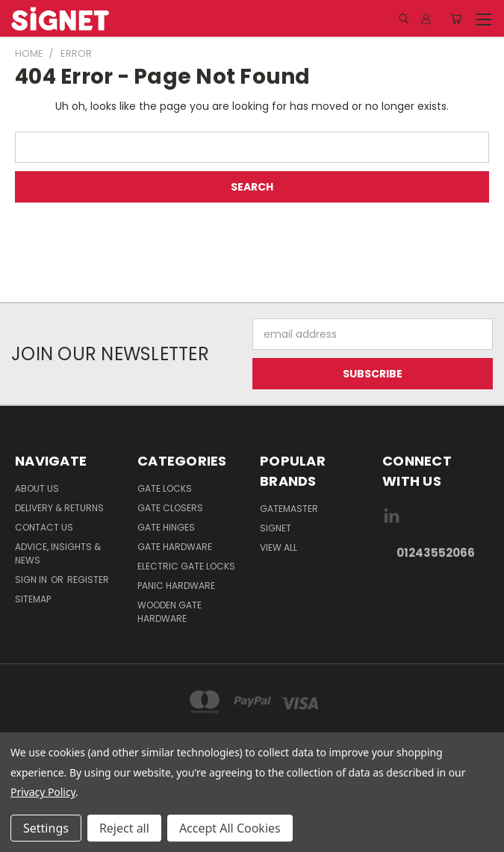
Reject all (124, 828)
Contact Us (44, 527)
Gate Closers (170, 508)
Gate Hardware (175, 547)
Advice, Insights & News (58, 553)
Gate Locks (165, 488)
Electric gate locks (186, 566)
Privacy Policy (43, 792)
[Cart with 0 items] (456, 19)
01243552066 (436, 553)
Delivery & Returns (59, 508)
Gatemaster (289, 509)
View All (279, 547)
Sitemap (33, 599)
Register (88, 580)
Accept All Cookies (230, 828)
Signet (276, 528)
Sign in (32, 580)
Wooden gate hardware (169, 612)
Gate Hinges (166, 527)
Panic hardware (176, 586)
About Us (37, 488)
